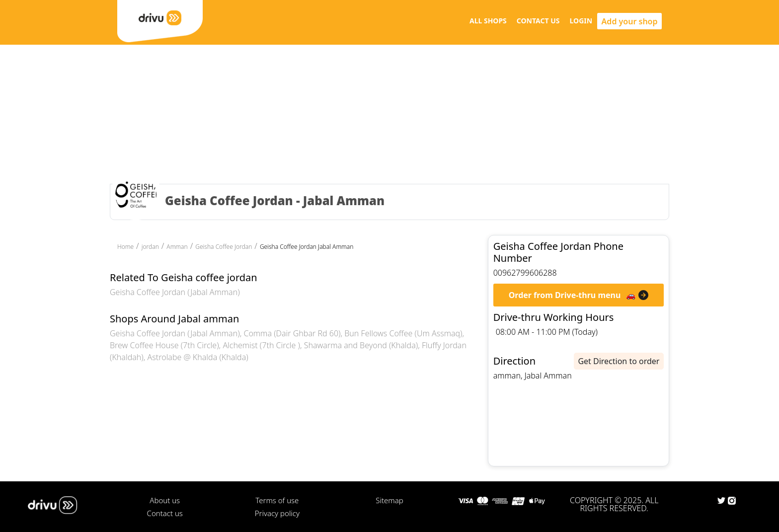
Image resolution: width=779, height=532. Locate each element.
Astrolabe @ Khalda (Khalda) (198, 357)
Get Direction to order (619, 361)
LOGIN (581, 21)
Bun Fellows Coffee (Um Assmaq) (403, 333)
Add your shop (630, 21)
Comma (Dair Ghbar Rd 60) (292, 333)
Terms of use (277, 500)
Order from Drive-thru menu (565, 295)
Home (125, 247)
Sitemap (389, 500)
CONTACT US (538, 21)
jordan (150, 247)
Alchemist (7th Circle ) (261, 345)
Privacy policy (277, 513)
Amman (177, 247)
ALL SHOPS (488, 21)
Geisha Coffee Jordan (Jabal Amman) (175, 292)
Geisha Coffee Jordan (224, 247)
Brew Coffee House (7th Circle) (164, 345)
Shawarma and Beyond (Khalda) (361, 345)
